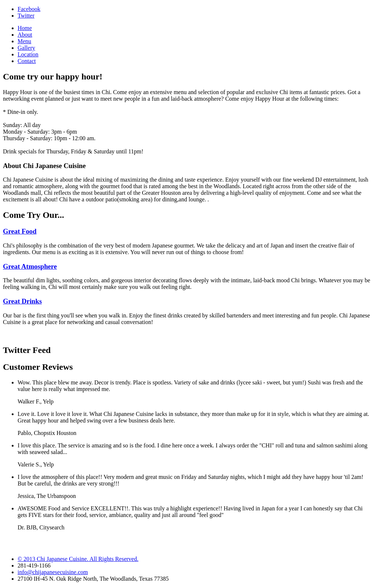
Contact (27, 61)
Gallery (26, 48)
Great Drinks (22, 301)
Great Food (20, 231)
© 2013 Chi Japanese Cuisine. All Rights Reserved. (78, 559)
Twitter (26, 16)
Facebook (29, 9)
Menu (24, 41)
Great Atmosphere (30, 266)
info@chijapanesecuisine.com (53, 572)
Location (28, 54)
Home (25, 28)
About (25, 35)
